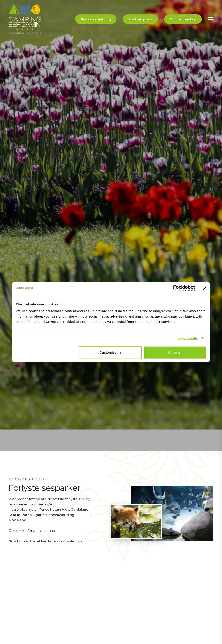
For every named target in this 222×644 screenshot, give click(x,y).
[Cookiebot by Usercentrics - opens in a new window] (176, 288)
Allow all (175, 352)
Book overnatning (96, 19)
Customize (111, 352)
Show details (188, 338)
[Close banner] (205, 288)
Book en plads (140, 19)
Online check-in (183, 19)
